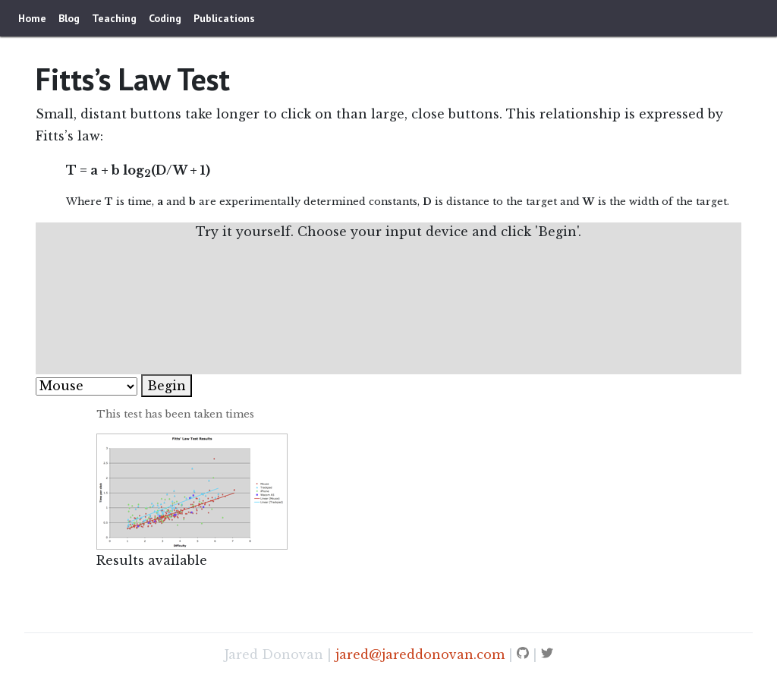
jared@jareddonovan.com (420, 654)
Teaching (114, 18)
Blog (69, 18)
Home (32, 18)
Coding (165, 18)
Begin (167, 386)
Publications (224, 18)
